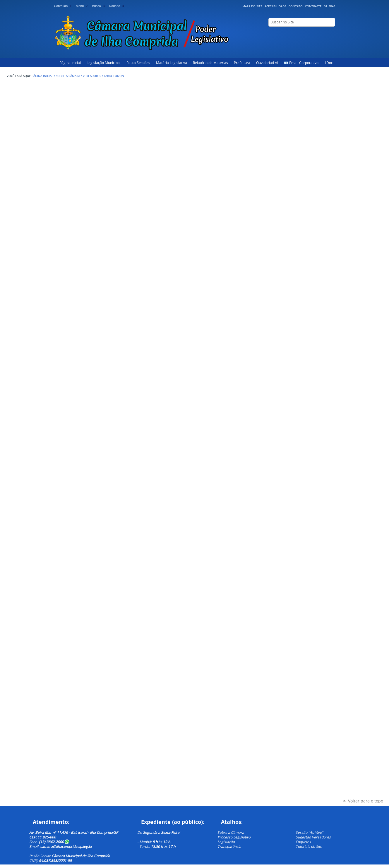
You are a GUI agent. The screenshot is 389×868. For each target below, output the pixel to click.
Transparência (229, 846)
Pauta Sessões (138, 63)
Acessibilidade (275, 6)
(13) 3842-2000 (54, 842)
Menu (83, 6)
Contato (296, 6)
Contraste (313, 6)
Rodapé (117, 6)
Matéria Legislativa (172, 63)
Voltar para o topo (366, 801)
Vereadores (92, 76)
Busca (99, 6)
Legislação (226, 842)
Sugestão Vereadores (313, 837)
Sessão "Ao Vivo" (309, 832)
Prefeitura (242, 63)
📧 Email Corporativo (301, 63)
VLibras (330, 6)
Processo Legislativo (234, 837)
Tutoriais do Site (309, 846)
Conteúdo (64, 6)
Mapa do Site (252, 6)
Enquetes (303, 842)
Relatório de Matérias (210, 63)
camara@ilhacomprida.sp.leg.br (66, 846)
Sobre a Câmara (68, 76)
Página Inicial (70, 63)
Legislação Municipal (104, 63)
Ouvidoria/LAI (267, 63)
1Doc (329, 63)
